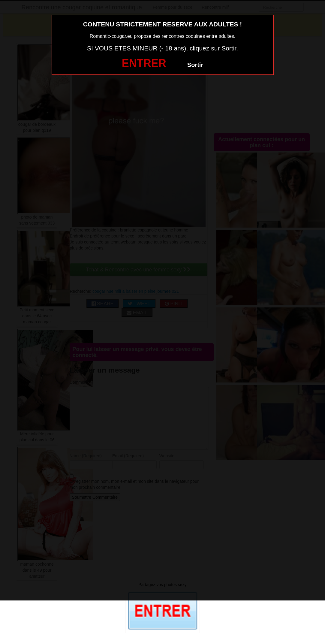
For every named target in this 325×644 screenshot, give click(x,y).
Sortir (195, 65)
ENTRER (144, 63)
